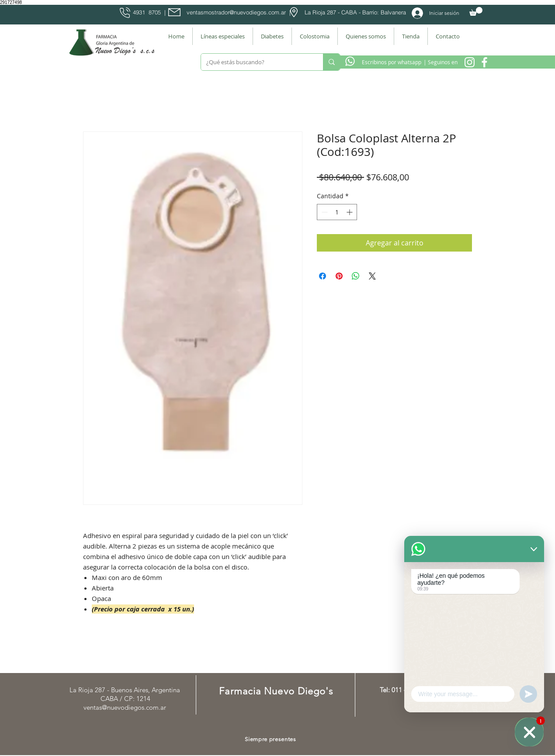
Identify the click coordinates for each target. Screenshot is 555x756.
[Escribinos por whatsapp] (392, 62)
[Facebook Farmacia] (484, 62)
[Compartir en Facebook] (323, 276)
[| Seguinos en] (440, 62)
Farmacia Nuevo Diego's (276, 691)
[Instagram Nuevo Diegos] (470, 62)
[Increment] (350, 212)
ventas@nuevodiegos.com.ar (125, 707)
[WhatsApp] (529, 732)
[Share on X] (372, 276)
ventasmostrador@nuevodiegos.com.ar (236, 12)
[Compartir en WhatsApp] (356, 276)
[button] (476, 11)
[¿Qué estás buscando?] (255, 62)
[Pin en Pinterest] (339, 276)
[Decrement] (324, 212)
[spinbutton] (337, 212)
